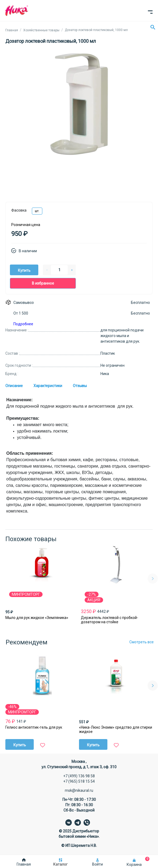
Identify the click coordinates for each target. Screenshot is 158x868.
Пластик (108, 353)
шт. (37, 211)
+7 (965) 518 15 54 (79, 781)
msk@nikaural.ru (79, 790)
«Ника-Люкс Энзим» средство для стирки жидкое (116, 729)
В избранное (43, 283)
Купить (24, 270)
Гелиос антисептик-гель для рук (34, 727)
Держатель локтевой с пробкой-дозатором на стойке (110, 620)
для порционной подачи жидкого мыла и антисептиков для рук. (122, 336)
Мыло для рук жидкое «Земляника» (37, 618)
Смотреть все (142, 642)
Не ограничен (112, 365)
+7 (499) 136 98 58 (79, 776)
